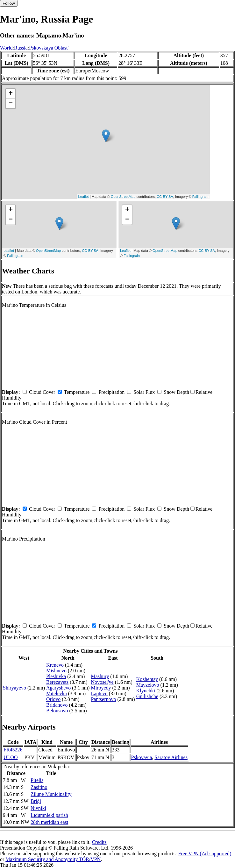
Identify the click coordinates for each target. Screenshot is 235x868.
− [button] (11, 104)
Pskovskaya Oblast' (49, 48)
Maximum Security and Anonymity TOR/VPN (53, 859)
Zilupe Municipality (51, 794)
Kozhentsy (147, 679)
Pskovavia (142, 757)
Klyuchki (146, 691)
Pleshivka (56, 676)
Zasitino (39, 787)
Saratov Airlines (171, 757)
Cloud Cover (42, 392)
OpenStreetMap (123, 197)
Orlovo (53, 699)
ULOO (11, 757)
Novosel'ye (102, 682)
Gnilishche (147, 696)
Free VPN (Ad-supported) (205, 854)
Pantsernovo (103, 699)
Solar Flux (144, 392)
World (6, 48)
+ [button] (11, 94)
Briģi (36, 801)
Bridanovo (57, 705)
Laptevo (99, 693)
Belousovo (57, 711)
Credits (99, 842)
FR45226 (13, 750)
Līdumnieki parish (49, 815)
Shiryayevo (14, 688)
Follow (9, 3)
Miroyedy (101, 688)
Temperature (77, 392)
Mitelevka (57, 693)
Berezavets (57, 682)
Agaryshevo (58, 688)
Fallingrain (200, 197)
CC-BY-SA (165, 197)
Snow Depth (176, 392)
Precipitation (111, 392)
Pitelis (37, 780)
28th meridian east (49, 822)
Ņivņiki (38, 808)
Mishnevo (56, 671)
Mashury (100, 676)
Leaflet (84, 197)
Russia (21, 48)
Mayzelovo (148, 685)
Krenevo (55, 665)
